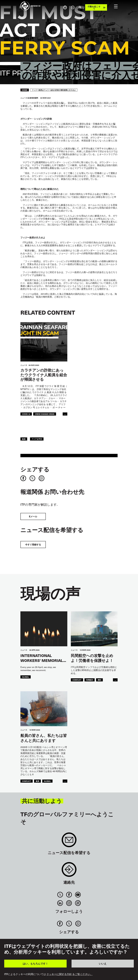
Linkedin (60, 903)
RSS (78, 903)
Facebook (69, 895)
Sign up (69, 841)
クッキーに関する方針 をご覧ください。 (70, 974)
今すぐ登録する (33, 544)
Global (26, 677)
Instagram (69, 903)
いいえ (103, 964)
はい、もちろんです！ (35, 964)
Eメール (33, 516)
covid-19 (26, 414)
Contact (69, 871)
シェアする (35, 469)
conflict (77, 680)
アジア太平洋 (37, 439)
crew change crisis (45, 414)
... (65, 414)
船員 (24, 439)
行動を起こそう (94, 7)
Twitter (60, 895)
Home (25, 90)
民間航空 (90, 680)
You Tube (78, 895)
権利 (99, 680)
